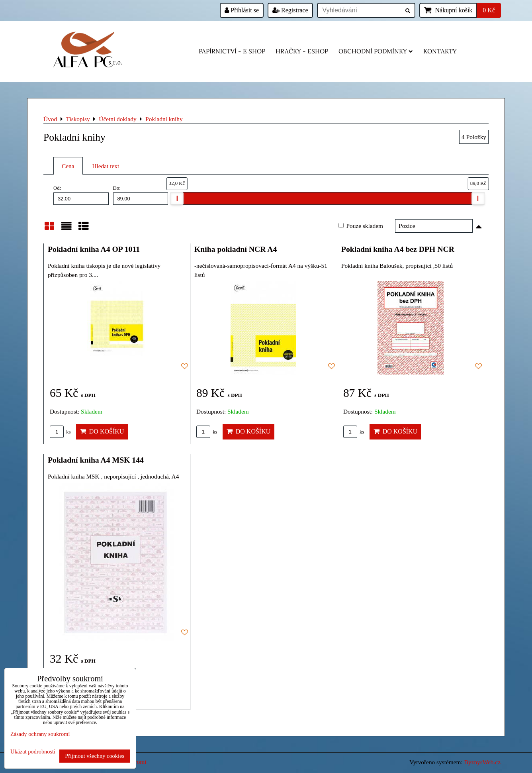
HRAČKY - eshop (302, 51)
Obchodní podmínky (376, 51)
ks (60, 432)
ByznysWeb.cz (482, 762)
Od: (81, 195)
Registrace (290, 10)
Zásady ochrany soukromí (40, 734)
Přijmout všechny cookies (95, 756)
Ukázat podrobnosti (33, 752)
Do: (141, 195)
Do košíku (102, 431)
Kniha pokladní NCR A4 (236, 249)
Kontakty (440, 51)
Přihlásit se (242, 10)
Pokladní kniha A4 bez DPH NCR (398, 249)
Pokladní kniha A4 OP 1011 (94, 249)
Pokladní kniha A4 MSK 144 (96, 460)
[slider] (177, 198)
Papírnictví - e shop (232, 51)
